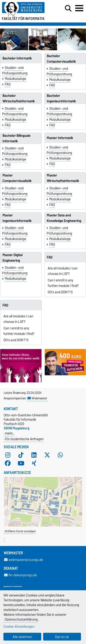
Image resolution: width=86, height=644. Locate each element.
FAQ (8, 84)
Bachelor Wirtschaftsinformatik (19, 98)
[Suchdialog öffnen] (68, 8)
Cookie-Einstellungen (19, 626)
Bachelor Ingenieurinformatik (61, 98)
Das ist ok (62, 637)
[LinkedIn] (34, 455)
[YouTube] (21, 463)
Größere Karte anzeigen (20, 531)
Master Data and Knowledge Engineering (64, 218)
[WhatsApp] (60, 455)
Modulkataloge (15, 79)
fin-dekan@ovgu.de (21, 575)
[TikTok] (21, 455)
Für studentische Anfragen (24, 439)
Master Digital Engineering (12, 258)
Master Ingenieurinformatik (17, 218)
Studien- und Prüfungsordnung (15, 70)
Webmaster (37, 398)
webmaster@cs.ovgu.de (24, 560)
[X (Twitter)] (47, 455)
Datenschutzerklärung (21, 619)
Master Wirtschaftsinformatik (63, 178)
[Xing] (34, 463)
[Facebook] (8, 463)
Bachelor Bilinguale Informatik (17, 138)
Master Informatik (60, 138)
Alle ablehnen (22, 637)
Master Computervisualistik (17, 178)
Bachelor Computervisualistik (61, 59)
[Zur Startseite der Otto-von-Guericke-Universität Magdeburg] (26, 9)
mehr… (10, 433)
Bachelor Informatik (17, 58)
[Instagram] (8, 455)
